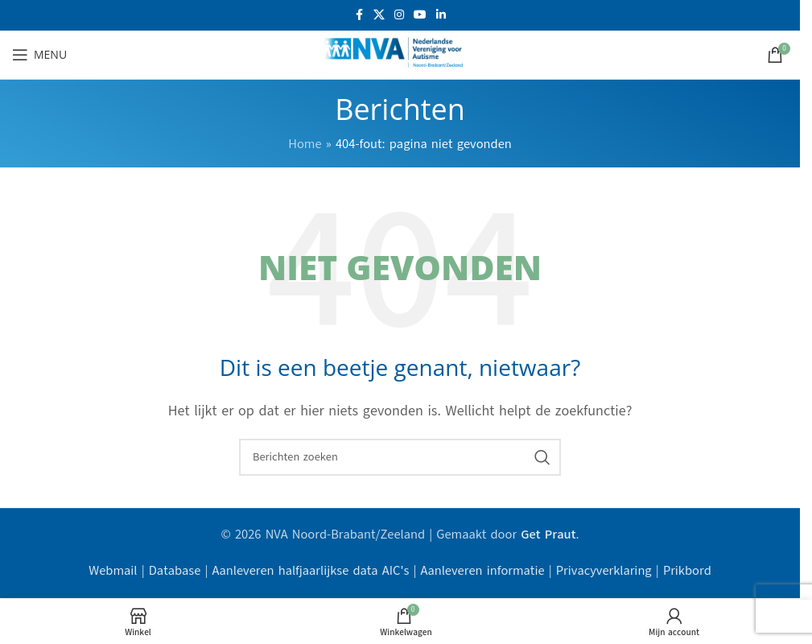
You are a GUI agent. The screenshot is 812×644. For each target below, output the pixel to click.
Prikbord (687, 571)
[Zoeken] (400, 457)
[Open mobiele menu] (39, 55)
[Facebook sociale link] (359, 15)
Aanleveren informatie (483, 571)
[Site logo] (400, 54)
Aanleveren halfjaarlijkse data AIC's (311, 571)
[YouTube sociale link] (420, 15)
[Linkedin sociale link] (441, 15)
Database (175, 571)
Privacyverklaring (604, 571)
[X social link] (379, 15)
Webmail (113, 571)
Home (305, 144)
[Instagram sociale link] (399, 15)
